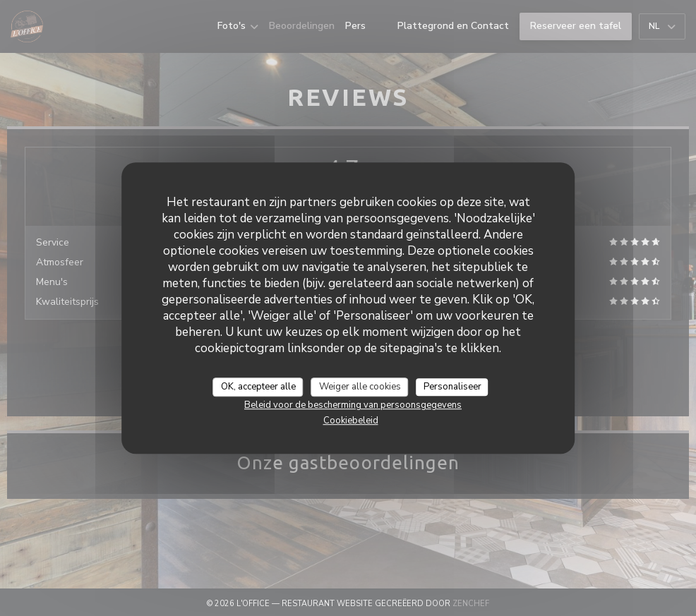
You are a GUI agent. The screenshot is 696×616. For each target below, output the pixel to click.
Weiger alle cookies (360, 387)
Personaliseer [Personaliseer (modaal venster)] (452, 387)
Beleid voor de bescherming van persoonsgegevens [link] (353, 405)
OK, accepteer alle (258, 387)
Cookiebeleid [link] (351, 421)
